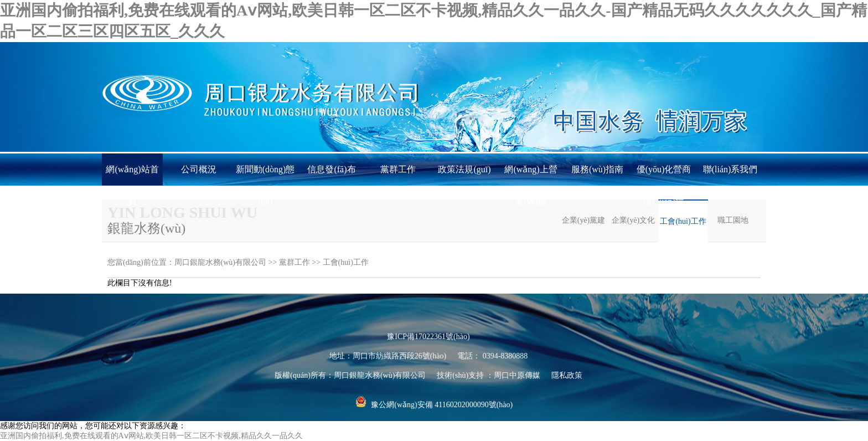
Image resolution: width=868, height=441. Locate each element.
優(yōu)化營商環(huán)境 (664, 175)
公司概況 (199, 169)
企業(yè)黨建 (584, 220)
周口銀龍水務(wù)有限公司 (220, 262)
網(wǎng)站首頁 (132, 175)
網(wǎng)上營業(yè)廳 (531, 175)
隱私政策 (567, 375)
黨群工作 (398, 169)
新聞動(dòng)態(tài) (265, 175)
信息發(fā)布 (331, 169)
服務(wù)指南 (597, 169)
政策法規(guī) (464, 169)
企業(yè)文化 (634, 220)
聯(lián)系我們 (730, 169)
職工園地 (733, 220)
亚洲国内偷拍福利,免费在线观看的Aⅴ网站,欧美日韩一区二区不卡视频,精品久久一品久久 (151, 436)
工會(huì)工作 (683, 221)
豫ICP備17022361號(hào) (428, 337)
